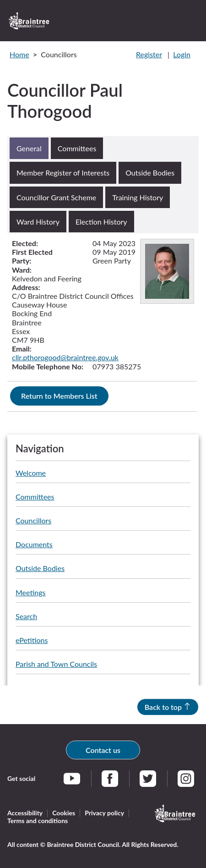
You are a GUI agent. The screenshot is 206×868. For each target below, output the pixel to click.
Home (19, 54)
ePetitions (32, 640)
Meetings (30, 592)
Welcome (31, 473)
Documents (34, 544)
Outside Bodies (40, 568)
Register (149, 54)
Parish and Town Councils (56, 664)
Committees (35, 497)
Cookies (64, 813)
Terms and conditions (38, 821)
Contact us (103, 750)
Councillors (33, 520)
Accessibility (25, 813)
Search (26, 616)
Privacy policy (104, 813)
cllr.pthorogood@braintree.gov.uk (65, 357)
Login (182, 54)
